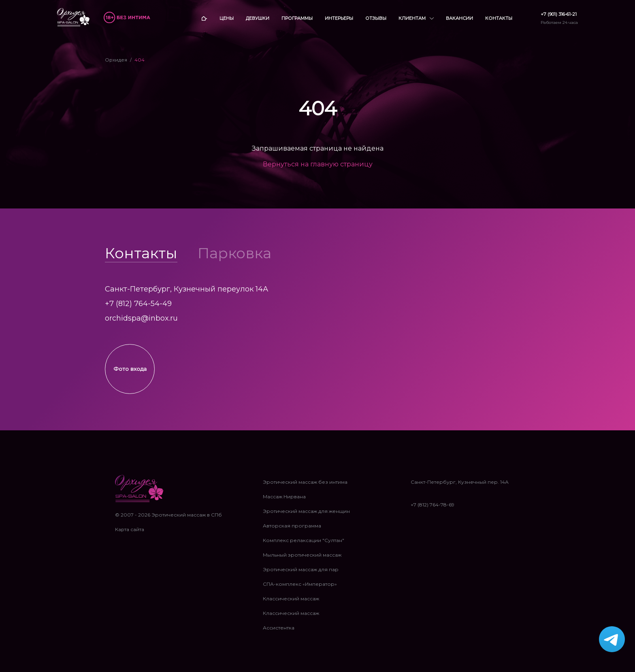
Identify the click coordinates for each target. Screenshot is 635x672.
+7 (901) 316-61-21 (559, 14)
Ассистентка (279, 632)
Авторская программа (292, 530)
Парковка (234, 253)
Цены (227, 18)
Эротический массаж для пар (301, 574)
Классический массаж (291, 603)
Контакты (499, 18)
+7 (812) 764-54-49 (138, 304)
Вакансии (459, 18)
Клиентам (416, 18)
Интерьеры (339, 18)
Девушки (258, 18)
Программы (297, 18)
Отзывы (376, 18)
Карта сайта (130, 534)
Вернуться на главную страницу (318, 164)
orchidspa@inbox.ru (141, 318)
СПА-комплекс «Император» (300, 588)
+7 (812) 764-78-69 (433, 509)
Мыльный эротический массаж (302, 559)
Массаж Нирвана (284, 501)
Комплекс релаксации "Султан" (304, 545)
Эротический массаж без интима (305, 486)
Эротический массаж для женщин (306, 516)
